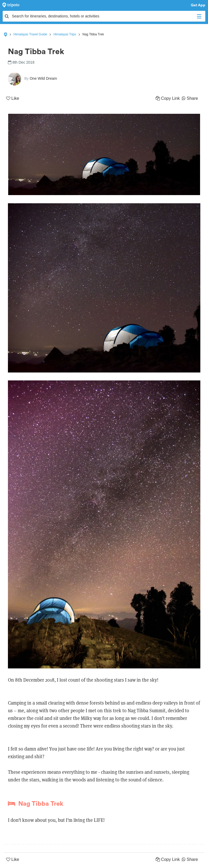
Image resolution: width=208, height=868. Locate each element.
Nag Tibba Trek (36, 804)
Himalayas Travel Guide (30, 34)
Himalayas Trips (65, 34)
